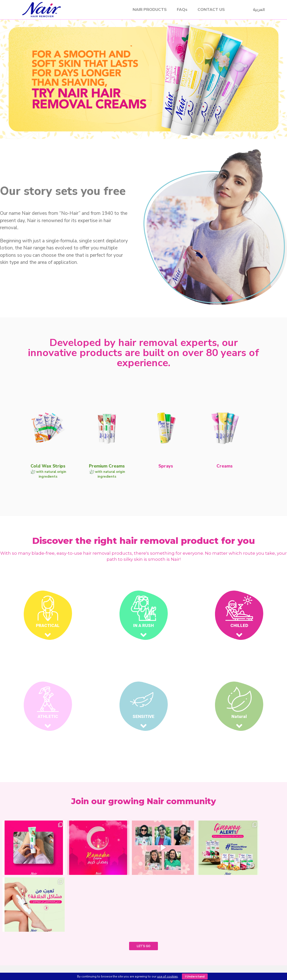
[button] (139, 156)
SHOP (184, 923)
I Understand (195, 976)
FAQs (182, 10)
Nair (71, 10)
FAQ (184, 934)
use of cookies (168, 976)
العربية (259, 9)
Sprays (104, 947)
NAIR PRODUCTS (150, 10)
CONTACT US (211, 10)
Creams (104, 953)
